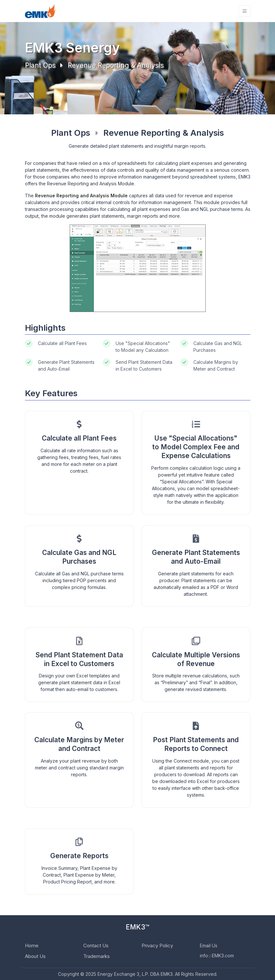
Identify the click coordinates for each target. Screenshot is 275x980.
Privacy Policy (157, 945)
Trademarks (97, 956)
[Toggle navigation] (245, 11)
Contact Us (96, 945)
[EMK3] (40, 11)
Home (32, 945)
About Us (35, 956)
